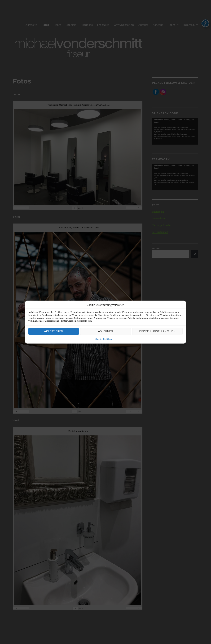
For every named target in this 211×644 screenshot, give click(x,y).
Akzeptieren (54, 331)
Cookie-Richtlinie (104, 339)
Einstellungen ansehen (157, 331)
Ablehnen (106, 331)
